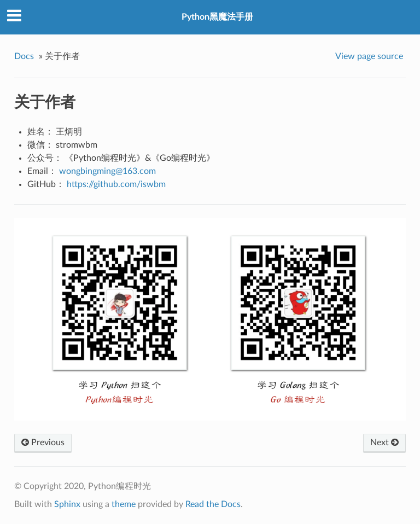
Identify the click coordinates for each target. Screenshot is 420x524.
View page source (369, 56)
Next (384, 443)
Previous (43, 443)
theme (124, 504)
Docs (24, 56)
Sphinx (67, 504)
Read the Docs (213, 504)
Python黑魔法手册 (217, 17)
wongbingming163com (107, 171)
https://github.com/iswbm (116, 184)
